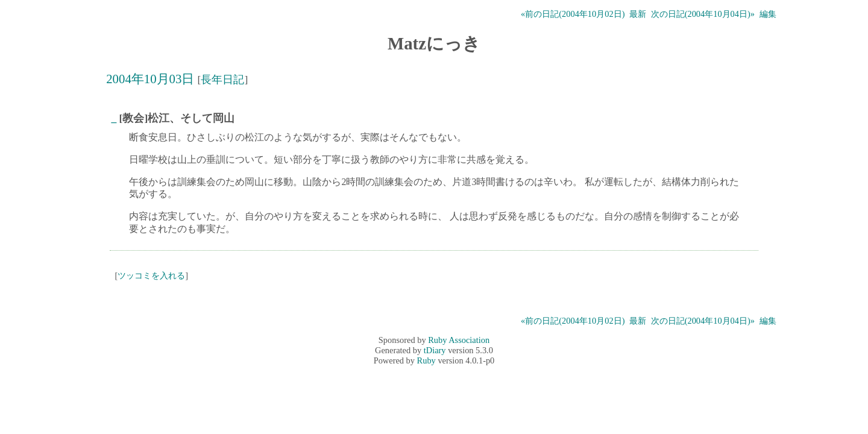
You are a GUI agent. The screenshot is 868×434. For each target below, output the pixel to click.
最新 (638, 14)
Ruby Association (459, 340)
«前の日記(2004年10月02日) (573, 14)
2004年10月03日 (150, 79)
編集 (768, 14)
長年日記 (222, 80)
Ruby (426, 360)
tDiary (435, 350)
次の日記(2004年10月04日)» (703, 14)
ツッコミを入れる (151, 275)
